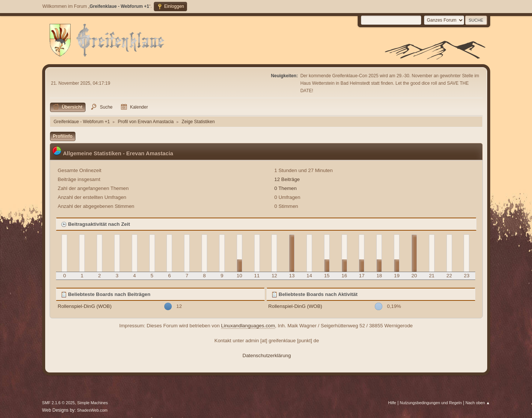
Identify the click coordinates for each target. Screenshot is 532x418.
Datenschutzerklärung (267, 355)
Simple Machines (93, 403)
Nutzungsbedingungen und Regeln (431, 403)
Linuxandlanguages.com (248, 326)
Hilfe (392, 403)
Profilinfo (63, 136)
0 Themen (286, 188)
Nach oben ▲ (478, 403)
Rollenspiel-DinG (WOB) (85, 306)
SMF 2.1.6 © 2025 (59, 403)
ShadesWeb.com (92, 410)
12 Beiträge (287, 179)
